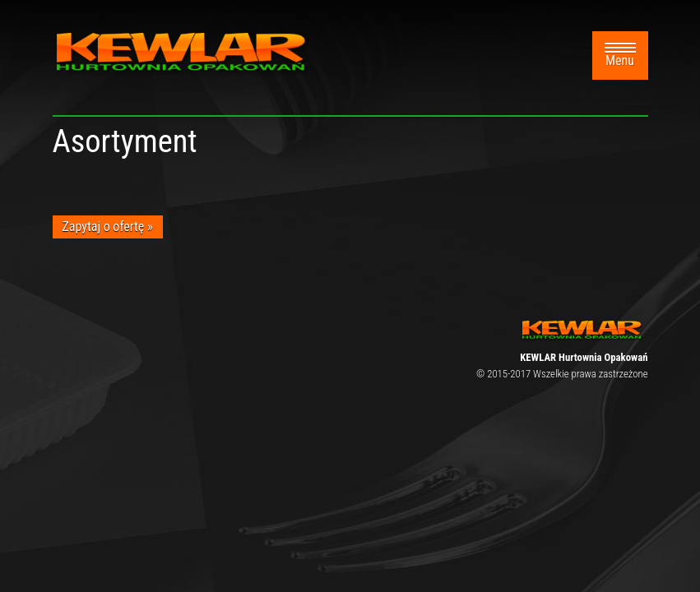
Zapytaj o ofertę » (108, 227)
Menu (620, 55)
